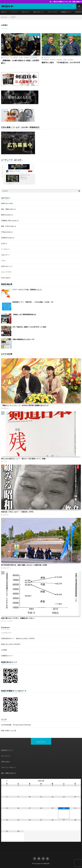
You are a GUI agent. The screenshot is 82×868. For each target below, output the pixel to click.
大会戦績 (4, 650)
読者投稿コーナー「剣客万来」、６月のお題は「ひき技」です (33, 302)
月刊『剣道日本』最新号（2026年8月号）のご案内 (29, 327)
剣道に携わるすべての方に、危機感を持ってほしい (18, 618)
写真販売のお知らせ (8, 238)
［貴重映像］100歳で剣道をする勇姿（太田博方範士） (20, 62)
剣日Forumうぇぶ (39, 12)
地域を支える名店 (7, 203)
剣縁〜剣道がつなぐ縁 (8, 731)
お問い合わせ (6, 762)
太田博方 (15, 58)
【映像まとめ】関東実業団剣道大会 (24, 314)
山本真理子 (34, 58)
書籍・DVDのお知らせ (9, 226)
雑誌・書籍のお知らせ (8, 209)
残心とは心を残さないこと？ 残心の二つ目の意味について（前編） (24, 459)
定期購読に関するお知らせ (10, 221)
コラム (3, 260)
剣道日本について (7, 750)
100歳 (21, 58)
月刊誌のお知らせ (34, 35)
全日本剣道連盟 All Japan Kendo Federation (16, 725)
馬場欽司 (46, 60)
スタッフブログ (52, 12)
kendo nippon (6, 278)
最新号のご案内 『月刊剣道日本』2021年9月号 (61, 62)
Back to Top (41, 742)
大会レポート (26, 12)
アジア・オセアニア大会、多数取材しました (27, 290)
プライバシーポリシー (8, 767)
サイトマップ (6, 756)
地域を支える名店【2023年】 (11, 644)
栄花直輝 (59, 60)
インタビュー (14, 12)
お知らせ (4, 12)
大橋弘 (65, 60)
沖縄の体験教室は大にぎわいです (23, 339)
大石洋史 (53, 60)
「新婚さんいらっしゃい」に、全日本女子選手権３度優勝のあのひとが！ (25, 405)
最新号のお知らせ (7, 215)
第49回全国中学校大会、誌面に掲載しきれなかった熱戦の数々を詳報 (24, 565)
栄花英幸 (71, 60)
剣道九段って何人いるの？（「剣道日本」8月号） (18, 512)
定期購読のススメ (66, 12)
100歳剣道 (26, 58)
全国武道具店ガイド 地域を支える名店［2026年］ (18, 638)
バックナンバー (6, 633)
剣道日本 (47, 864)
